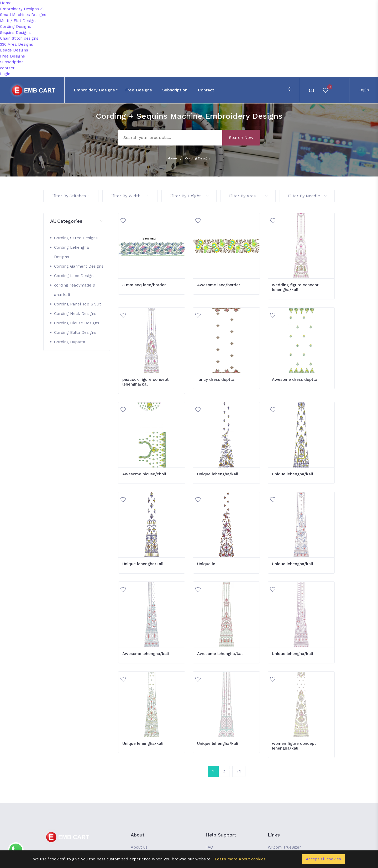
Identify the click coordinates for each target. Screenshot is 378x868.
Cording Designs (15, 27)
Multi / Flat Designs (19, 21)
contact (7, 68)
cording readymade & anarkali (75, 290)
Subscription (12, 62)
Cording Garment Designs (79, 266)
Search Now (241, 137)
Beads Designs (14, 50)
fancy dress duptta (216, 380)
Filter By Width (130, 196)
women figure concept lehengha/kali (294, 746)
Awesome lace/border (219, 285)
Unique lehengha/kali (218, 474)
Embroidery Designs (22, 9)
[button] (77, 221)
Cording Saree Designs (76, 238)
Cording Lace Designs (75, 276)
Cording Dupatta (70, 342)
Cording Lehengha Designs (72, 252)
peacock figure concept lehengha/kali (146, 382)
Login (5, 74)
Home (6, 3)
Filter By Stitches (71, 196)
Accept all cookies (323, 859)
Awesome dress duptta (295, 380)
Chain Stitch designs (19, 38)
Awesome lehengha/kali (146, 654)
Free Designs (12, 56)
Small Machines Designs (23, 15)
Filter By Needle (307, 196)
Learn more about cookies (240, 859)
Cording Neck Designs (75, 314)
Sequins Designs (15, 33)
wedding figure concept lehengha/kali (295, 287)
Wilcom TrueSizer (284, 847)
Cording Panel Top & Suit (78, 304)
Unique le (206, 564)
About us (139, 847)
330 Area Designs (17, 44)
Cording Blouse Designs (77, 323)
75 (239, 771)
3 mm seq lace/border (144, 285)
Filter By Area (248, 196)
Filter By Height (189, 196)
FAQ (209, 847)
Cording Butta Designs (75, 332)
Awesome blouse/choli (144, 474)
